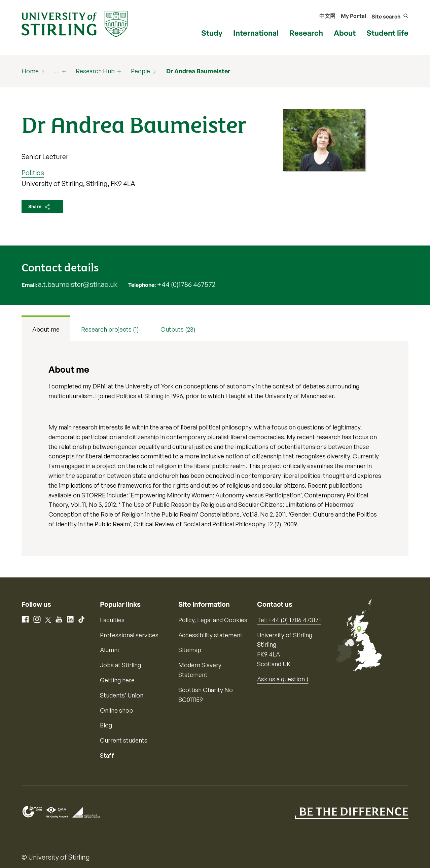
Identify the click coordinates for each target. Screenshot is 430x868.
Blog (106, 725)
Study (212, 33)
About (345, 33)
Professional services (129, 635)
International (256, 33)
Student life (387, 33)
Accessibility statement (210, 635)
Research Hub (95, 71)
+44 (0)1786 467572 (186, 284)
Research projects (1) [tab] (110, 329)
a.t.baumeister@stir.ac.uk (78, 284)
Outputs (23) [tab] (178, 329)
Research (306, 33)
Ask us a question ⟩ (283, 679)
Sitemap (190, 650)
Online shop (116, 710)
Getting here (117, 680)
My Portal (353, 16)
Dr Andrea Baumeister (198, 71)
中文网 (327, 16)
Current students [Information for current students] (124, 740)
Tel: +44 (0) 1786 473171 (289, 620)
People (140, 71)
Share (40, 207)
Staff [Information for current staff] (107, 755)
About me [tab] (46, 329)
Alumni (109, 650)
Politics (33, 173)
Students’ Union (122, 695)
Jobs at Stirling (120, 665)
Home (30, 71)
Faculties (112, 620)
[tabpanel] (215, 448)
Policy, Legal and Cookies (213, 620)
